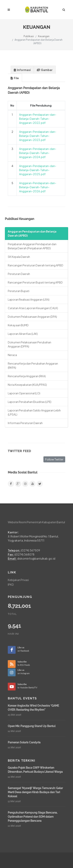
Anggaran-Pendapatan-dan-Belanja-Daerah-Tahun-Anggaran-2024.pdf (38, 153)
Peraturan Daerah (19, 274)
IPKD (11, 584)
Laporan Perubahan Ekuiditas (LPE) (30, 402)
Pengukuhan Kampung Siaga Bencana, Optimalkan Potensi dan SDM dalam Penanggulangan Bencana (33, 817)
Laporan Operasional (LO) (24, 393)
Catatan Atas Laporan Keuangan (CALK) (33, 308)
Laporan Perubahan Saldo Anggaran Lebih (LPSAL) (34, 412)
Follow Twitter (54, 459)
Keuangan (44, 36)
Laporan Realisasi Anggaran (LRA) (29, 299)
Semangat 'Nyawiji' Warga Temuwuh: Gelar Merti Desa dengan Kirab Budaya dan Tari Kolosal (35, 792)
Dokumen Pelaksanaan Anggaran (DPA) (32, 317)
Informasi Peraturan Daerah (25, 423)
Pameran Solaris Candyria (24, 742)
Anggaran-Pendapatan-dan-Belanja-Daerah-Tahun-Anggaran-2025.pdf (38, 170)
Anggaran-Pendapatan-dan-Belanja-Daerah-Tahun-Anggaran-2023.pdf (38, 136)
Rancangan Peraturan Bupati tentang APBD (35, 282)
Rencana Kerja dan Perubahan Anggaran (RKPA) (33, 365)
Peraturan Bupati (19, 291)
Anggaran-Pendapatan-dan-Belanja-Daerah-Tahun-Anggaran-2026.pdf (38, 187)
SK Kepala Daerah (19, 257)
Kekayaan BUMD (18, 325)
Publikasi (29, 36)
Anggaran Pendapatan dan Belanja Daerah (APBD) (32, 233)
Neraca (12, 355)
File (15, 78)
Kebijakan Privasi (18, 580)
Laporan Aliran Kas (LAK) (23, 334)
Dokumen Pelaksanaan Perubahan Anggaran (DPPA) (29, 344)
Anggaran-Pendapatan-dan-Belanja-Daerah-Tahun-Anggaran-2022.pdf (38, 119)
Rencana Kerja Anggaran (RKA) (27, 376)
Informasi (22, 70)
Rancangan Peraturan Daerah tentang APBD (36, 265)
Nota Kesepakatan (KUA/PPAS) (27, 385)
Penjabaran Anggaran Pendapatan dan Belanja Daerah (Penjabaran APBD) (32, 246)
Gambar (45, 70)
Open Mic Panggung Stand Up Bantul (32, 726)
